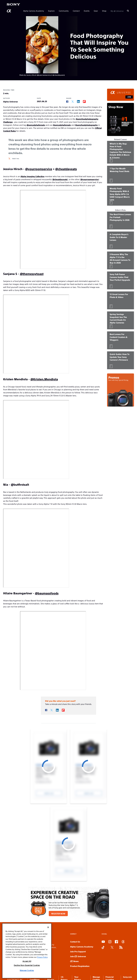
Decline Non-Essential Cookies (27, 965)
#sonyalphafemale (62, 125)
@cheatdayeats (66, 169)
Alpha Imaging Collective (33, 176)
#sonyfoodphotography (86, 125)
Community (64, 11)
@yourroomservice (39, 169)
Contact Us (75, 942)
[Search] (128, 11)
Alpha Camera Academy (34, 11)
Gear (96, 11)
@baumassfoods (47, 593)
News (74, 961)
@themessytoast (32, 274)
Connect (76, 11)
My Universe (117, 11)
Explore (51, 11)
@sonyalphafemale (36, 125)
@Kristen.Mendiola (44, 379)
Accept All (27, 961)
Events (87, 11)
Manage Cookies (27, 970)
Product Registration (80, 966)
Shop (104, 11)
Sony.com (127, 977)
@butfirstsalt (20, 484)
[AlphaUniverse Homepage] (9, 11)
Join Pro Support (78, 951)
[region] (27, 951)
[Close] (48, 927)
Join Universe (78, 956)
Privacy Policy (42, 957)
